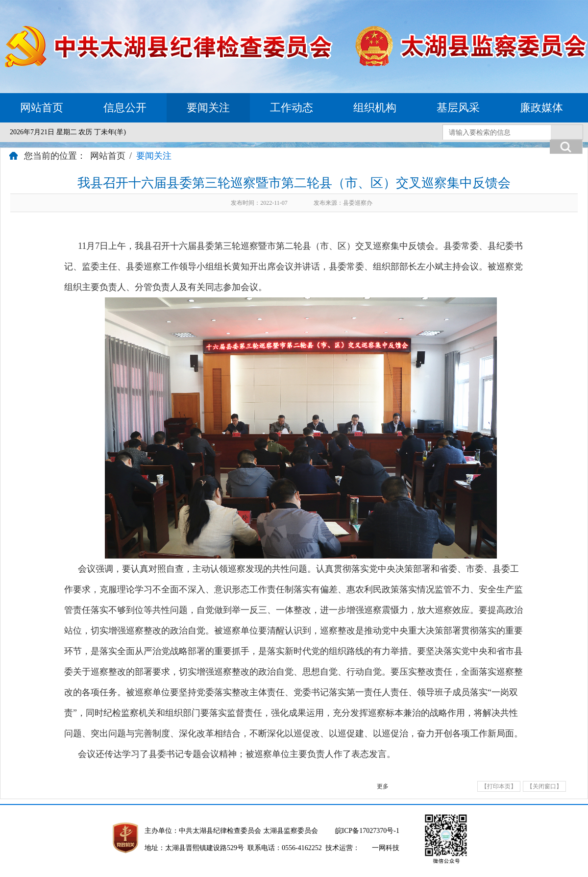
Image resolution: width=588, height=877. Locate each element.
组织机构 (375, 108)
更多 (383, 786)
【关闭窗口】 (544, 786)
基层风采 (458, 108)
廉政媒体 (541, 108)
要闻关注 (208, 108)
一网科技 (386, 848)
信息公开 (125, 108)
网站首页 (42, 108)
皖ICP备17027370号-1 (367, 831)
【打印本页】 (499, 786)
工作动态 (292, 108)
